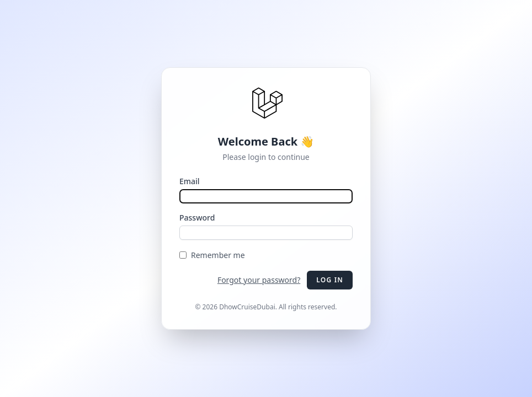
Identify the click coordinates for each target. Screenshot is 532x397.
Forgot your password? (259, 280)
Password (197, 218)
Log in (330, 280)
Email (190, 181)
